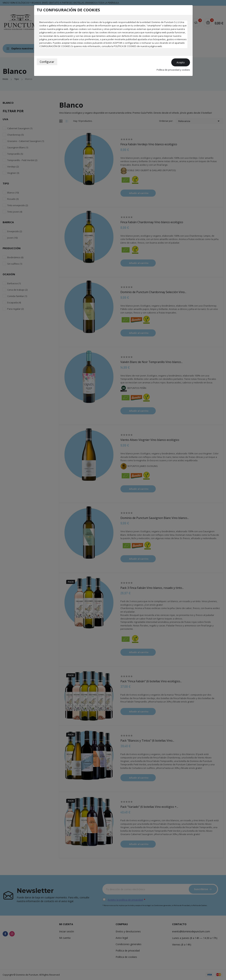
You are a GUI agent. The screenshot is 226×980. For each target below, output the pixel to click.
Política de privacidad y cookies (173, 70)
